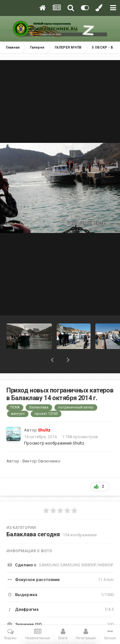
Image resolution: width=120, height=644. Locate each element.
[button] (52, 360)
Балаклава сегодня (33, 534)
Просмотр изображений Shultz (54, 443)
